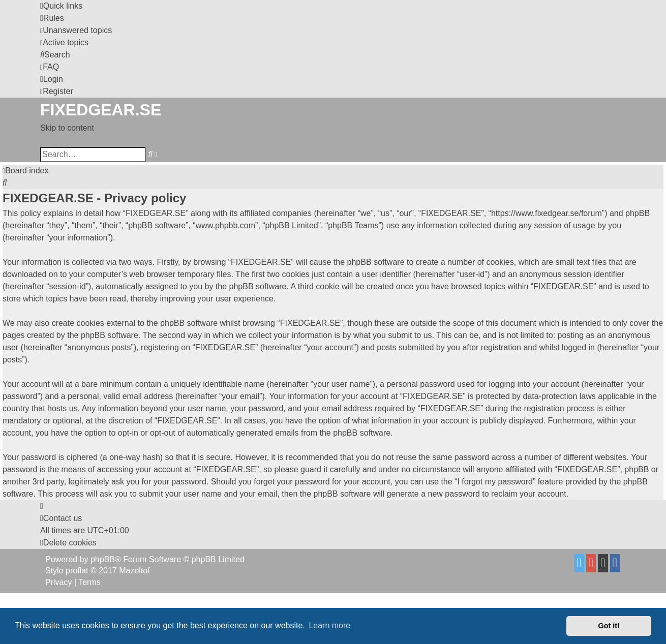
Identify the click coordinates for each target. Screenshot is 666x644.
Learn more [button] (329, 625)
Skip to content (67, 128)
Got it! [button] (609, 626)
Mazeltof (134, 571)
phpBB (103, 559)
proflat (77, 571)
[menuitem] (52, 18)
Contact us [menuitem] (61, 518)
